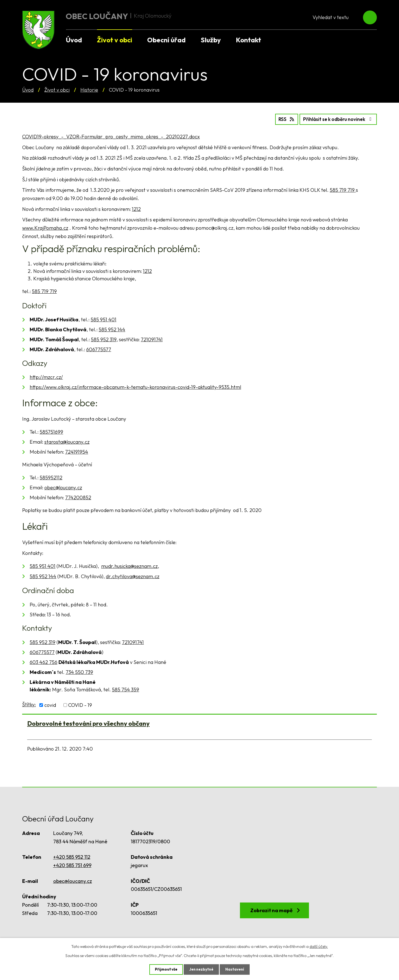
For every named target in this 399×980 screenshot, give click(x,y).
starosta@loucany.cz (67, 441)
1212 (136, 209)
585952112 (51, 477)
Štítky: (29, 704)
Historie (89, 90)
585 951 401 (103, 319)
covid (50, 704)
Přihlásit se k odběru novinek (335, 119)
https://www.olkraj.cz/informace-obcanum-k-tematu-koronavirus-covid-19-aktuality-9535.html (135, 387)
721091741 (152, 339)
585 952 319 (104, 339)
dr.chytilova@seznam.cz (133, 576)
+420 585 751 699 (72, 865)
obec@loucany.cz (63, 487)
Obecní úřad (166, 40)
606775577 (99, 349)
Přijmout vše (165, 969)
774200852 (78, 497)
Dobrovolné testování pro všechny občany (88, 723)
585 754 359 (126, 689)
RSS (278, 119)
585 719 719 (343, 189)
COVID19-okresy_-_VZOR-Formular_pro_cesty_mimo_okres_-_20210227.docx (111, 136)
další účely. (319, 946)
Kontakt (248, 40)
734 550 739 (79, 672)
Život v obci (57, 90)
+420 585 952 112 (72, 856)
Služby (211, 40)
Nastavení (236, 969)
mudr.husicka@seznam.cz (129, 566)
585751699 (51, 431)
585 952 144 (112, 329)
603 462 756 (44, 662)
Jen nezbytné (201, 969)
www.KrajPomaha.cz (45, 227)
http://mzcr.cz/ (46, 377)
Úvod (28, 90)
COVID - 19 (80, 704)
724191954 (77, 451)
